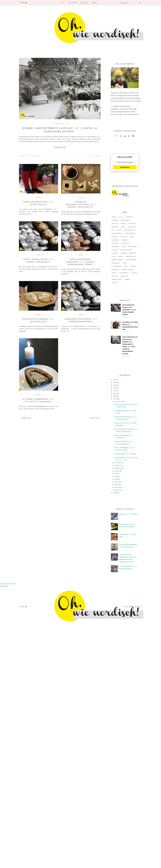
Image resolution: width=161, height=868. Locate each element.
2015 (115, 396)
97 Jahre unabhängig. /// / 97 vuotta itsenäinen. (38, 398)
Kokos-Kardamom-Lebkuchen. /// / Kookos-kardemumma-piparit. (81, 261)
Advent (81, 198)
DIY (113, 230)
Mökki (114, 256)
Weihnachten (125, 276)
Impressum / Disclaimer (8, 584)
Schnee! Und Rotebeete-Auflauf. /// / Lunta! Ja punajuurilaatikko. (60, 130)
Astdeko (123, 223)
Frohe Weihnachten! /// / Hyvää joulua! (39, 203)
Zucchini (115, 283)
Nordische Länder (117, 260)
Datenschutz (4, 586)
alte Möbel (115, 220)
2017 (114, 391)
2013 (114, 493)
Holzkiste (115, 253)
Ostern (125, 263)
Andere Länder (125, 220)
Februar (117, 487)
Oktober (118, 465)
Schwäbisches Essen (127, 269)
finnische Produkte (130, 230)
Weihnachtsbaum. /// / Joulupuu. (125, 454)
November (118, 463)
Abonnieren (125, 167)
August (117, 471)
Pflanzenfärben (117, 266)
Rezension (133, 266)
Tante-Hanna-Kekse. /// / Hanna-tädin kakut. (39, 260)
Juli (116, 473)
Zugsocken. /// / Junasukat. (128, 514)
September (118, 468)
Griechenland (132, 246)
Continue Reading (60, 147)
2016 (115, 393)
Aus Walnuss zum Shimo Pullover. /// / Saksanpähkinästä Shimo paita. (130, 326)
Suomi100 (134, 273)
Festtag (119, 230)
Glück (124, 246)
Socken (114, 273)
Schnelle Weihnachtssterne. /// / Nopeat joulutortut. (81, 203)
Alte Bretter (129, 217)
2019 (115, 385)
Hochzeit (115, 250)
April (116, 482)
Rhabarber (115, 269)
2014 (115, 399)
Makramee (123, 253)
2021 (114, 380)
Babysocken (132, 223)
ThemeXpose (138, 606)
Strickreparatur (124, 273)
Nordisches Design (131, 260)
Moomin (121, 256)
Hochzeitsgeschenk (126, 250)
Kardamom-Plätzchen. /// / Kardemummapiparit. (81, 319)
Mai (116, 479)
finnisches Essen (60, 123)
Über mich (115, 276)
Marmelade (132, 253)
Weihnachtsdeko (117, 279)
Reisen (95, 3)
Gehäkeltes (125, 240)
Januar (117, 490)
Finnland (115, 237)
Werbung (128, 279)
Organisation (116, 263)
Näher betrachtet (131, 256)
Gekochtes (84, 3)
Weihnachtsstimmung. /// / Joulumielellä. (39, 319)
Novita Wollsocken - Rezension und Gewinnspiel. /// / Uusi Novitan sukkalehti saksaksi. (129, 310)
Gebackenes (115, 240)
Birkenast (115, 227)
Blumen (123, 227)
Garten (132, 237)
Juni (116, 476)
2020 (115, 382)
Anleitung (115, 223)
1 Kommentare (35, 156)
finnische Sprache (117, 233)
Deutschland (132, 227)
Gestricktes (73, 3)
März (116, 484)
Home (63, 3)
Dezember (118, 401)
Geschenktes (125, 243)
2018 (115, 388)
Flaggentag (124, 237)
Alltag (38, 393)
